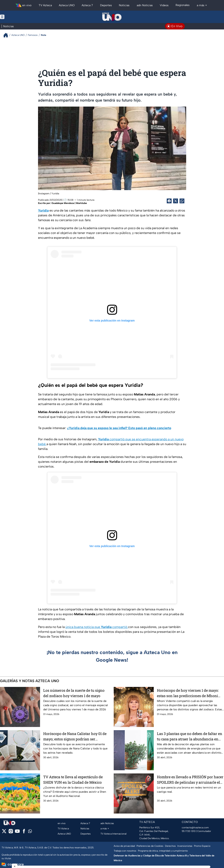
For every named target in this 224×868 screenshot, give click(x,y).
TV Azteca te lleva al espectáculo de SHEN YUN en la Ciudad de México (73, 780)
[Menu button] (16, 17)
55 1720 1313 (189, 831)
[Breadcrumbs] (7, 35)
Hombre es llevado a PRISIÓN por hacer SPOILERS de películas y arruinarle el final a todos (190, 780)
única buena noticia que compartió (97, 627)
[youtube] (17, 832)
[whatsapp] (30, 832)
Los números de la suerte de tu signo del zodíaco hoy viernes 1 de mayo (74, 693)
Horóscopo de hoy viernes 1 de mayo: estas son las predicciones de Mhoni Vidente (188, 693)
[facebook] (24, 832)
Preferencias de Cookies (150, 846)
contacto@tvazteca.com (195, 828)
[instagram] (11, 832)
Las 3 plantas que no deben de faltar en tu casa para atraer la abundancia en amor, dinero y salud (190, 736)
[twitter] (4, 832)
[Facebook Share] (169, 201)
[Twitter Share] (176, 201)
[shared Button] (182, 201)
